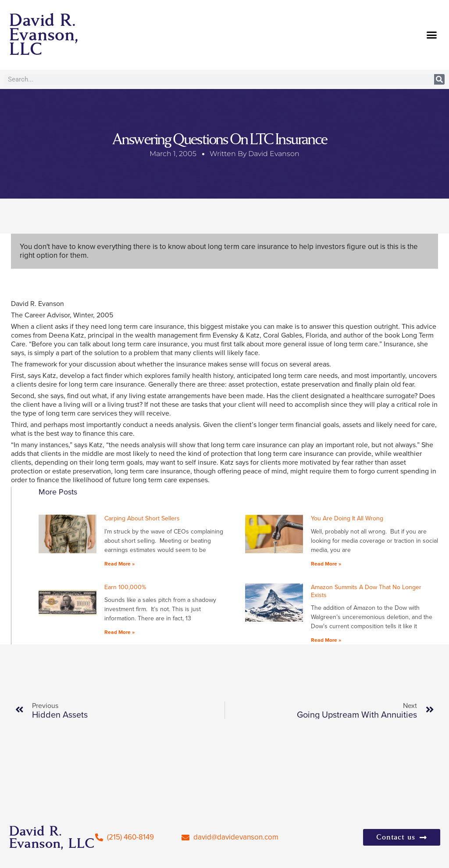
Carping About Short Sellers (142, 518)
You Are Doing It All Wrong (347, 518)
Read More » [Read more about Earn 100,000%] (119, 632)
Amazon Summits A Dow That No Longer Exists (366, 591)
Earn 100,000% (125, 587)
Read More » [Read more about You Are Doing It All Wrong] (326, 564)
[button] (432, 35)
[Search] (439, 79)
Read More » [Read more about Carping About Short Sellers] (119, 564)
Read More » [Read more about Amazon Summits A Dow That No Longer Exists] (326, 640)
